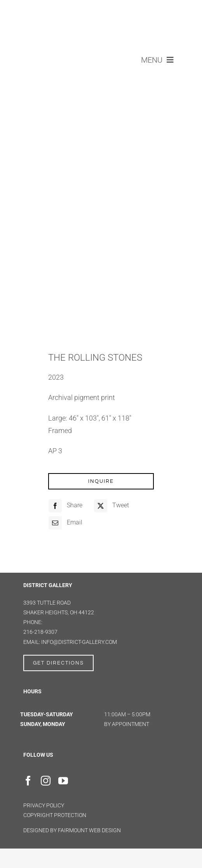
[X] (111, 506)
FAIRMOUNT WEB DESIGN (89, 830)
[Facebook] (64, 506)
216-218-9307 (40, 632)
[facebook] (28, 781)
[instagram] (46, 781)
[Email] (64, 523)
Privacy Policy (44, 805)
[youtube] (63, 781)
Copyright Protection (55, 815)
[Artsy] (83, 779)
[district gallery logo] (101, 8)
